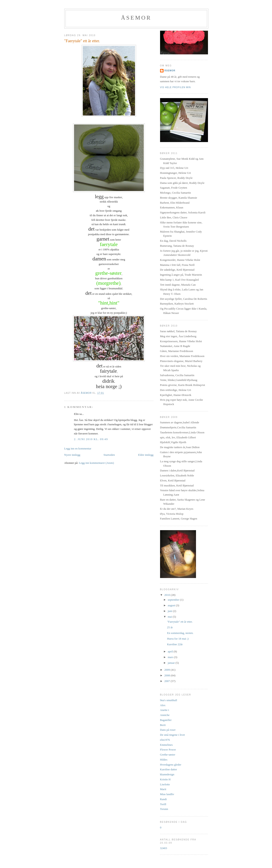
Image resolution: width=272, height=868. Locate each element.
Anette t (165, 710)
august (172, 605)
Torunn (164, 809)
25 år (170, 627)
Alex (163, 705)
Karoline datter (169, 769)
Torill (163, 804)
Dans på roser (168, 730)
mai (170, 617)
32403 (164, 848)
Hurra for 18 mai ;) (178, 639)
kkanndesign (167, 774)
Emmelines (166, 745)
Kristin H (165, 779)
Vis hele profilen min (176, 87)
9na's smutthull (169, 700)
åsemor (170, 71)
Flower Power (168, 750)
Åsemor (136, 18)
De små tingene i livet (172, 735)
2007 (168, 681)
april (171, 651)
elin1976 (165, 740)
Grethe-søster (168, 755)
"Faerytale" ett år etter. (180, 622)
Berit (163, 725)
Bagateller (166, 720)
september (174, 600)
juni (170, 611)
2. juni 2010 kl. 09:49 (91, 439)
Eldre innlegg (146, 455)
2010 (168, 595)
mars (171, 657)
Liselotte (165, 784)
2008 (168, 675)
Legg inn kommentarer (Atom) (96, 463)
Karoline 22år (175, 644)
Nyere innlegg (72, 455)
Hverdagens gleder (171, 765)
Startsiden (109, 455)
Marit (163, 789)
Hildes (164, 760)
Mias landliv (167, 794)
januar (172, 663)
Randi (163, 799)
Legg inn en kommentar (78, 448)
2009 (168, 670)
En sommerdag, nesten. (180, 633)
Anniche (165, 715)
